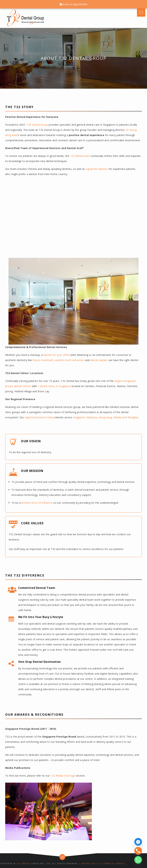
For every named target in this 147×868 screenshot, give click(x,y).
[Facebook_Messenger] (138, 842)
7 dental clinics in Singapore (54, 386)
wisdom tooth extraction (70, 360)
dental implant (99, 360)
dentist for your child (56, 355)
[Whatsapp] (138, 860)
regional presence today (39, 417)
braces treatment (43, 360)
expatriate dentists (97, 169)
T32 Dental (23, 864)
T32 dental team (80, 156)
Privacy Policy (91, 864)
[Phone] (138, 851)
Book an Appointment (74, 4)
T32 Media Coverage (63, 776)
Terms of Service (114, 864)
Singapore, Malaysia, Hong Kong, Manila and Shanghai (106, 417)
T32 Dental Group (37, 125)
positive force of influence (37, 503)
